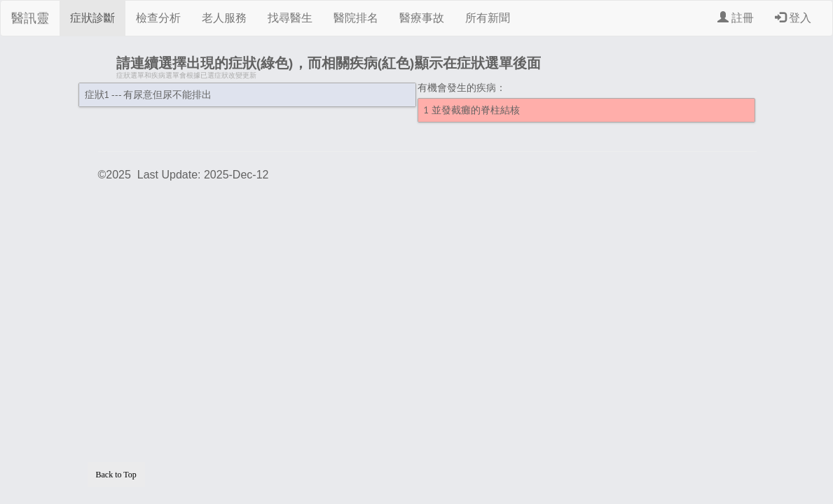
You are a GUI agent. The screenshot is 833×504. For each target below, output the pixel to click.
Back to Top (116, 475)
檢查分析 (158, 18)
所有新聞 (488, 18)
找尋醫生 (290, 18)
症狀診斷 (92, 18)
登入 (793, 18)
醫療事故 (422, 18)
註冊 (736, 18)
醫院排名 (356, 18)
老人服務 (224, 18)
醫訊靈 (30, 18)
